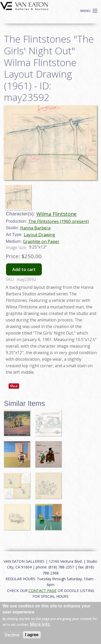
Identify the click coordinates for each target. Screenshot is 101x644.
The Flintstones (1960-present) (59, 221)
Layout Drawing (40, 235)
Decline (12, 635)
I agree (32, 635)
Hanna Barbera (35, 228)
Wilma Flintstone (57, 214)
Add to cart (24, 269)
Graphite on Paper (41, 241)
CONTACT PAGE (43, 591)
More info (40, 624)
